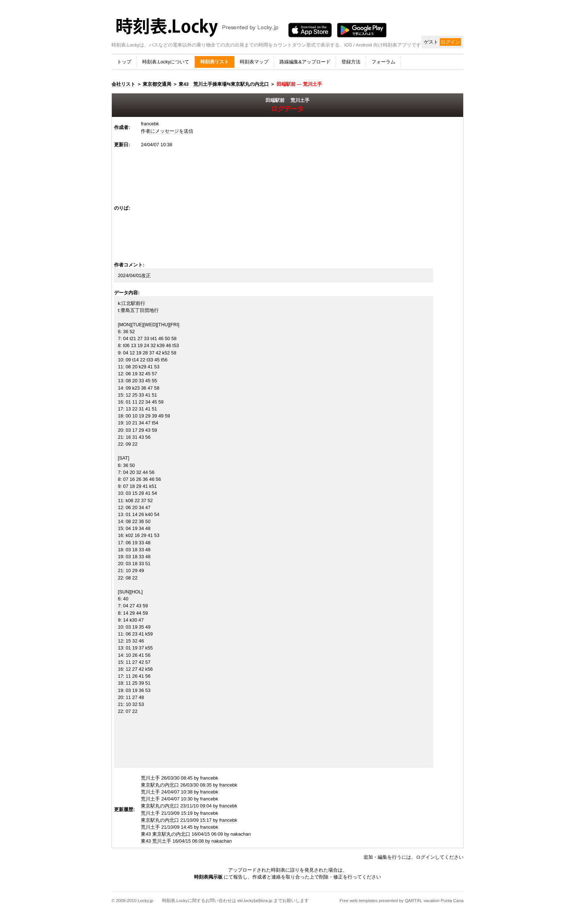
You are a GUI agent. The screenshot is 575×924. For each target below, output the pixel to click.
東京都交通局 (157, 84)
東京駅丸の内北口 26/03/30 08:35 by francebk (189, 785)
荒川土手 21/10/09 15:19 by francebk (180, 813)
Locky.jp (145, 900)
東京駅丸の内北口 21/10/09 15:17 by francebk (189, 820)
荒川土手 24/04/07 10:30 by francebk (180, 799)
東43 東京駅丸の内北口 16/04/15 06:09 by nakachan (196, 834)
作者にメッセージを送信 (167, 131)
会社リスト (123, 84)
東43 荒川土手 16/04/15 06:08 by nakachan (186, 841)
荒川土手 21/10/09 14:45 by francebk (180, 827)
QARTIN (413, 900)
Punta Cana (452, 900)
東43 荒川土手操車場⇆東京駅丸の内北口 (224, 84)
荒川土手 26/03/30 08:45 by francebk (180, 778)
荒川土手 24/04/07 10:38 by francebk (180, 792)
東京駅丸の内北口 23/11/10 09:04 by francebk (189, 806)
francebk (150, 124)
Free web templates (358, 900)
